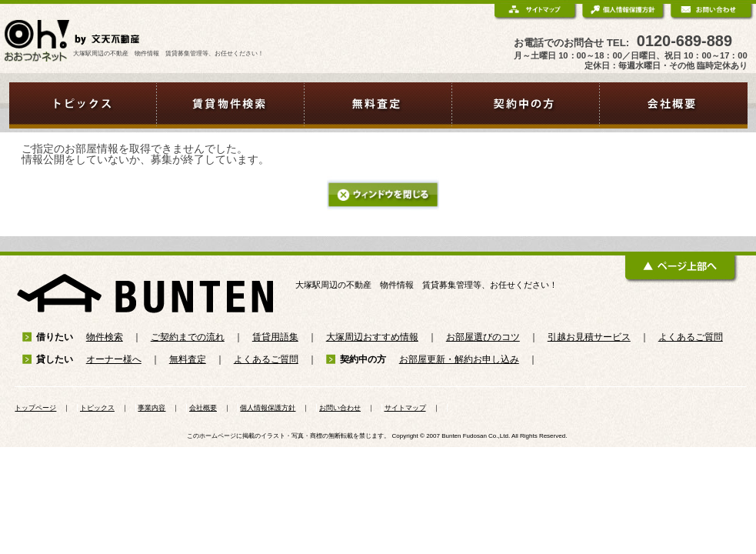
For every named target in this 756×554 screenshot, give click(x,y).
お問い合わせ (340, 408)
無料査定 (188, 359)
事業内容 (152, 408)
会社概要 (203, 408)
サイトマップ (405, 408)
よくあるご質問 (691, 337)
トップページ (35, 408)
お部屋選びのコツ (483, 337)
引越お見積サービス (589, 337)
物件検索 (105, 337)
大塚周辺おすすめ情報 (372, 337)
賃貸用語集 (275, 337)
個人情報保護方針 (268, 408)
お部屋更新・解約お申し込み (459, 359)
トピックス (97, 408)
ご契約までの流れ (188, 337)
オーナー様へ (114, 359)
